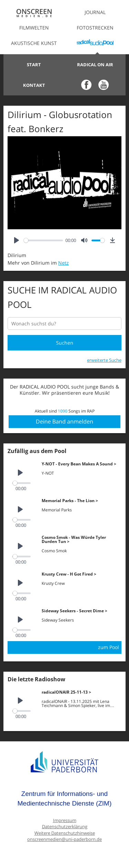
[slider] (43, 240)
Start (34, 65)
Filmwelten (34, 28)
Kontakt (34, 85)
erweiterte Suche (104, 360)
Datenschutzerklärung (65, 827)
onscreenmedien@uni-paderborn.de (64, 839)
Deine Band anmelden (64, 421)
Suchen (65, 343)
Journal (95, 12)
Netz (63, 263)
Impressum (65, 820)
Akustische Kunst (34, 43)
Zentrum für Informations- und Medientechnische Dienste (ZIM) (65, 798)
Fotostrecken (95, 28)
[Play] (17, 240)
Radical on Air (95, 65)
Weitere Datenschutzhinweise (65, 833)
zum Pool (109, 647)
